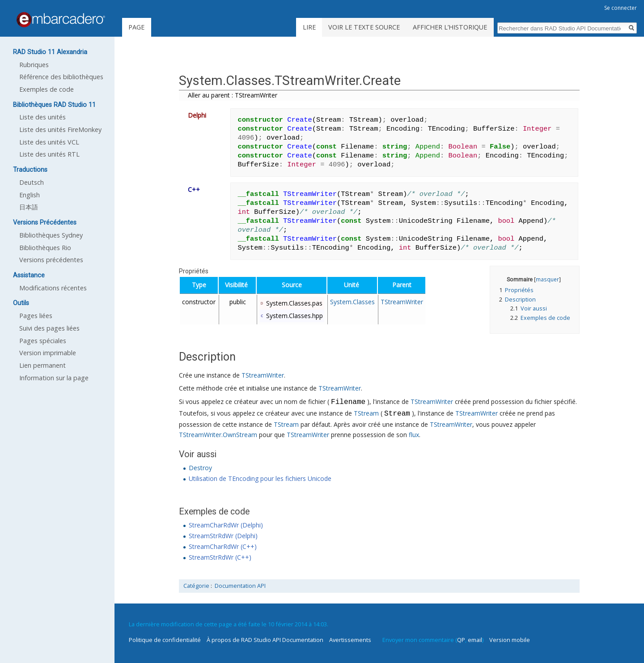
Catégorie (196, 586)
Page (136, 27)
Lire (309, 27)
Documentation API (240, 586)
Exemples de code (47, 89)
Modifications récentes (53, 288)
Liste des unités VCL (49, 142)
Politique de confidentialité (165, 640)
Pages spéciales (43, 341)
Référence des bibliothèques (61, 77)
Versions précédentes (51, 260)
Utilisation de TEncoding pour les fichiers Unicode (260, 478)
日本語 (29, 207)
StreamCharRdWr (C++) (223, 546)
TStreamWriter (402, 302)
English (30, 195)
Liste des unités (42, 117)
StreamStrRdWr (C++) (220, 557)
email (475, 640)
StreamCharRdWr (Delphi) (226, 525)
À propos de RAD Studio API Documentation (265, 640)
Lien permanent (42, 365)
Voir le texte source (364, 27)
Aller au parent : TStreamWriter (233, 95)
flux (414, 435)
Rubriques (34, 65)
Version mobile (510, 640)
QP (461, 640)
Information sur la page (54, 378)
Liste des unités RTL (49, 154)
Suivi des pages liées (49, 328)
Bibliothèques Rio (45, 248)
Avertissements (350, 640)
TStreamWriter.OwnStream (218, 435)
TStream (366, 414)
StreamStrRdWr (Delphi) (223, 536)
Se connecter (621, 8)
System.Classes (352, 302)
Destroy (200, 468)
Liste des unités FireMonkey (60, 130)
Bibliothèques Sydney (51, 235)
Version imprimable (48, 353)
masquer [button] (547, 279)
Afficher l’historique (450, 27)
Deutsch (32, 182)
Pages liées (36, 316)
